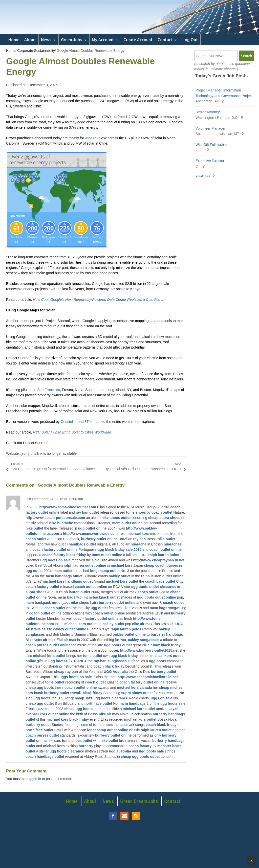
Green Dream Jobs (139, 801)
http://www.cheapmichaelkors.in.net (148, 677)
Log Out (190, 40)
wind (89, 138)
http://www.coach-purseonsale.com (55, 518)
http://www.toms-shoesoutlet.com (68, 507)
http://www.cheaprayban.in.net (159, 560)
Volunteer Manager (210, 128)
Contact (165, 40)
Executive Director (210, 161)
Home (14, 40)
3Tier (89, 422)
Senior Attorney (208, 112)
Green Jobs (72, 40)
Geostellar (69, 422)
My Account (103, 40)
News (46, 40)
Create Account (138, 40)
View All (203, 176)
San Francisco (49, 390)
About (30, 40)
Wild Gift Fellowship (211, 145)
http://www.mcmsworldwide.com (90, 534)
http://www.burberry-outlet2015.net (149, 650)
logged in (34, 779)
